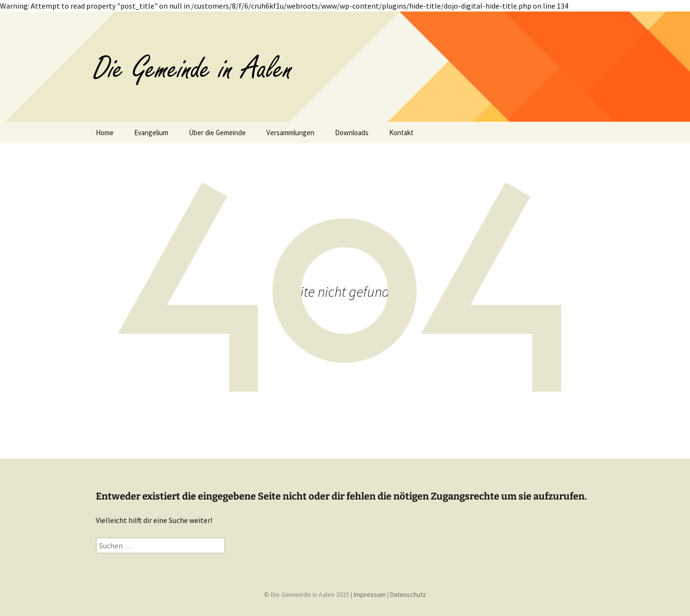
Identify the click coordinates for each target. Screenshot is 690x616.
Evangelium (151, 133)
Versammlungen (290, 133)
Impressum (370, 594)
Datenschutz (408, 594)
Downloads (352, 133)
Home (105, 133)
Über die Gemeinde (217, 133)
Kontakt (401, 133)
